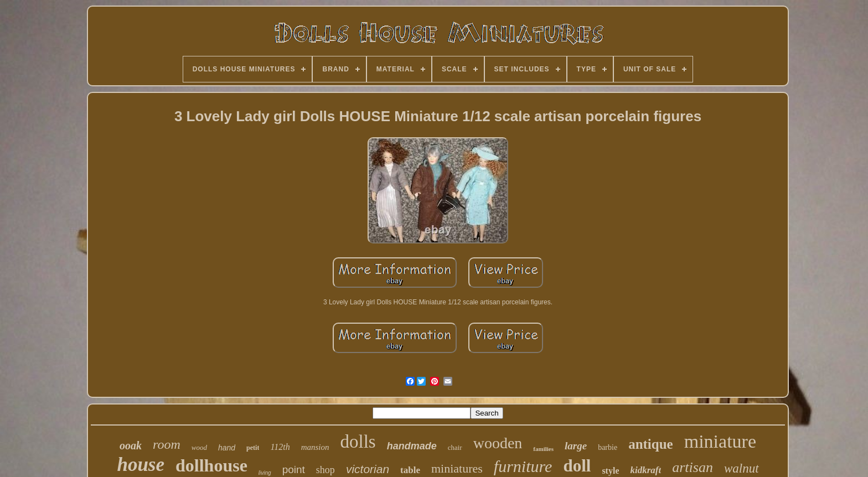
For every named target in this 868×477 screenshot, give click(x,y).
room (167, 444)
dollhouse (211, 465)
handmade (412, 446)
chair (455, 447)
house (141, 465)
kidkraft (645, 470)
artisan (693, 467)
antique (651, 444)
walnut (742, 468)
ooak (131, 445)
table (410, 470)
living (265, 473)
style (610, 471)
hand (227, 448)
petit (253, 448)
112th (280, 447)
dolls (358, 442)
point (294, 470)
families (543, 449)
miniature (720, 441)
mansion (315, 447)
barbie (608, 447)
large (576, 446)
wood (199, 447)
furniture (523, 466)
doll (577, 466)
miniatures (457, 468)
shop (325, 470)
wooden (498, 443)
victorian (368, 469)
